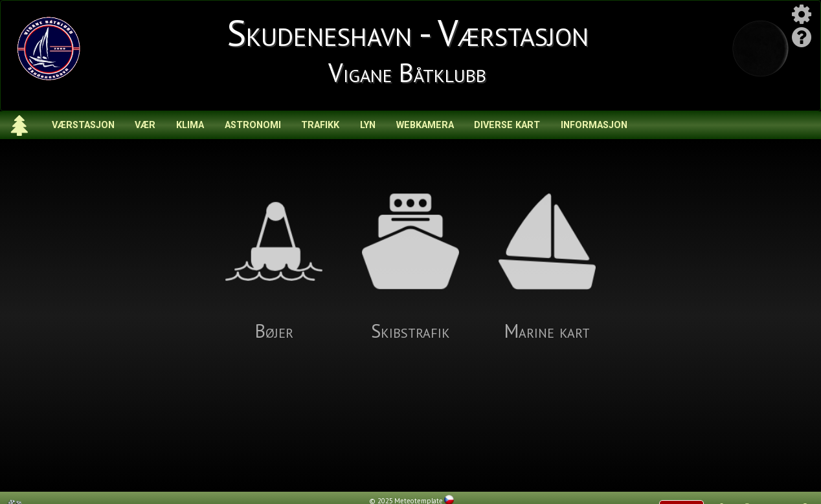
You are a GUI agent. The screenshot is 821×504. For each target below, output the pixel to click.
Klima (190, 125)
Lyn (368, 125)
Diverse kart (507, 125)
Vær (145, 125)
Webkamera (425, 125)
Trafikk (320, 125)
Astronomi (253, 125)
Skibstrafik (410, 268)
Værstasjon (83, 125)
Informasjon (594, 125)
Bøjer (274, 268)
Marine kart (547, 268)
